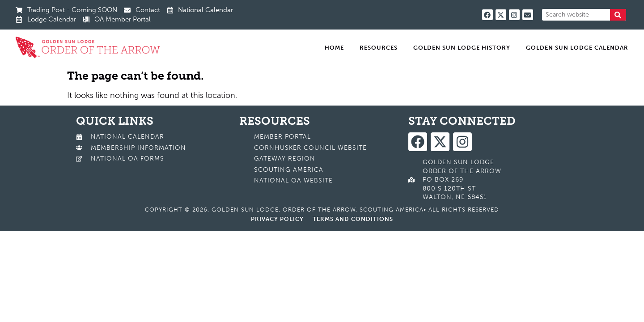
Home (334, 48)
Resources (379, 48)
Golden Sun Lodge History (462, 48)
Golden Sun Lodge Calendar (577, 48)
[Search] (618, 15)
